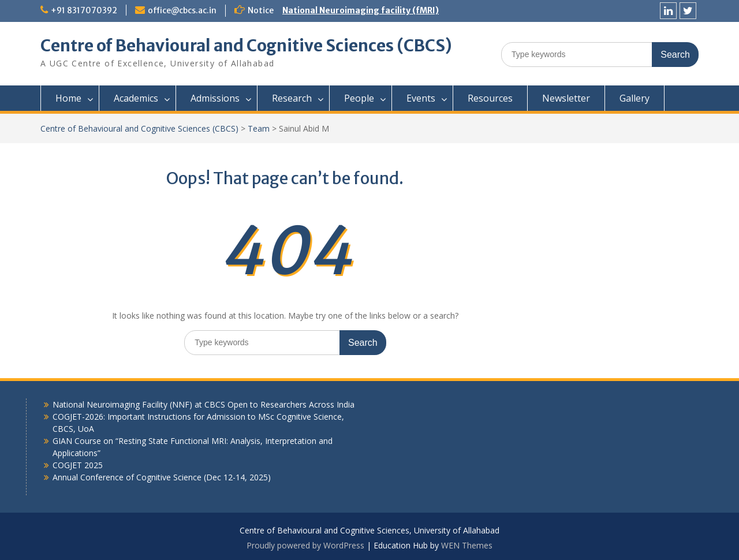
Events (421, 98)
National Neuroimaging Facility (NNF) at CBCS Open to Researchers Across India (204, 404)
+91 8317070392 (84, 10)
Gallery (635, 98)
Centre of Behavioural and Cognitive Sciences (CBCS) (246, 46)
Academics (136, 98)
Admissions (215, 98)
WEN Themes (467, 545)
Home (68, 98)
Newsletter (566, 98)
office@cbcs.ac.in (182, 10)
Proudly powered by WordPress (305, 545)
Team (259, 128)
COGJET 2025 (78, 465)
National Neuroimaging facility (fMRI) (361, 10)
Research (292, 98)
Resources (490, 98)
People (359, 98)
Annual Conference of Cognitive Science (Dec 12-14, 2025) (162, 477)
